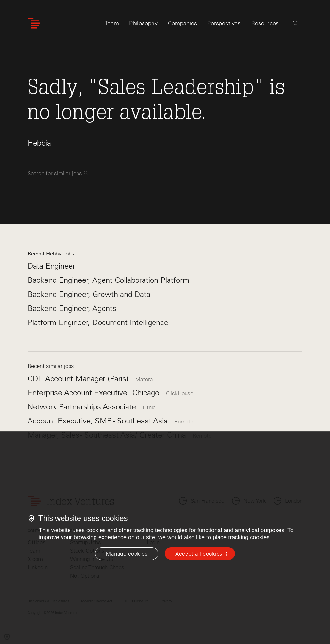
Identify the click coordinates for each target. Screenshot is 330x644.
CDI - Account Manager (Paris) (79, 378)
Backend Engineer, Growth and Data (89, 294)
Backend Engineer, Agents (72, 308)
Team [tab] (112, 25)
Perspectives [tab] (224, 25)
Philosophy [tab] (143, 25)
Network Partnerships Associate (83, 407)
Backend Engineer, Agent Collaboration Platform (108, 280)
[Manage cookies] (127, 554)
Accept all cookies (199, 554)
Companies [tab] (183, 25)
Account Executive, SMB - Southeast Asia (99, 421)
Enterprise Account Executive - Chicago (95, 393)
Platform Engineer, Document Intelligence (98, 322)
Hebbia (39, 143)
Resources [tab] (265, 25)
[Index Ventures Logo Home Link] (34, 25)
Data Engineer (51, 266)
